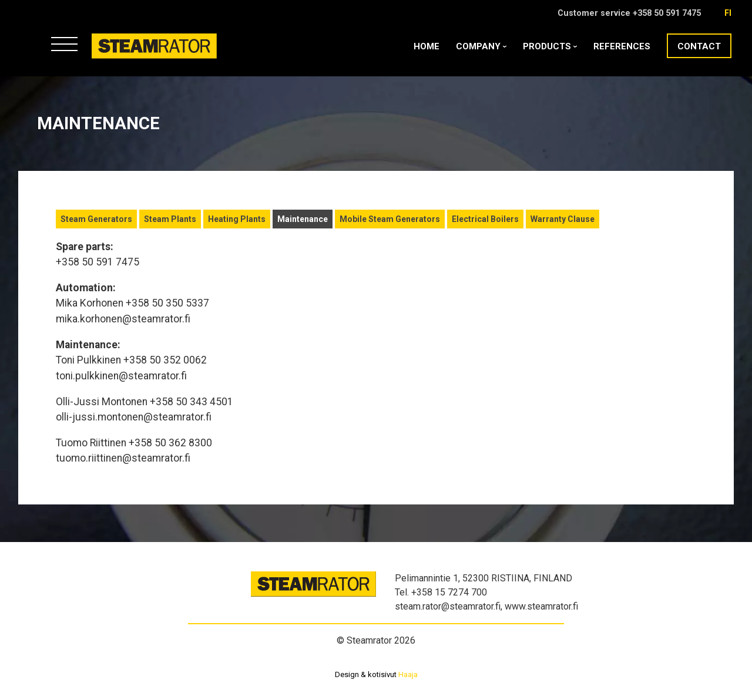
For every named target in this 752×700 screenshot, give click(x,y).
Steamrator (114, 58)
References (622, 47)
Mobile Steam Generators (390, 219)
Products (550, 47)
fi (728, 13)
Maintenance (303, 219)
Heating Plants (237, 219)
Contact (699, 46)
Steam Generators (96, 219)
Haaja (408, 674)
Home (427, 47)
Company (481, 47)
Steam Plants (170, 219)
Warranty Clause (563, 219)
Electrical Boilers (485, 219)
